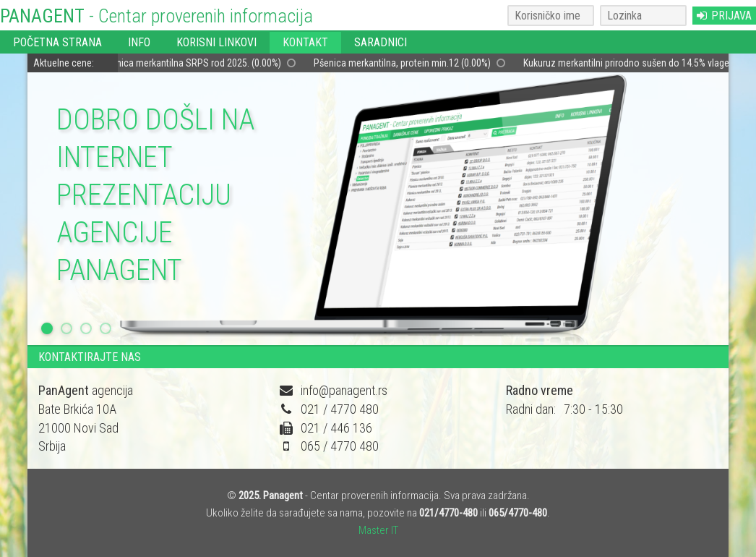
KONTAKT (305, 42)
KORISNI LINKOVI (216, 42)
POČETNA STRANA (57, 42)
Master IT (378, 530)
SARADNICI (381, 42)
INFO (139, 42)
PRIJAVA (724, 16)
